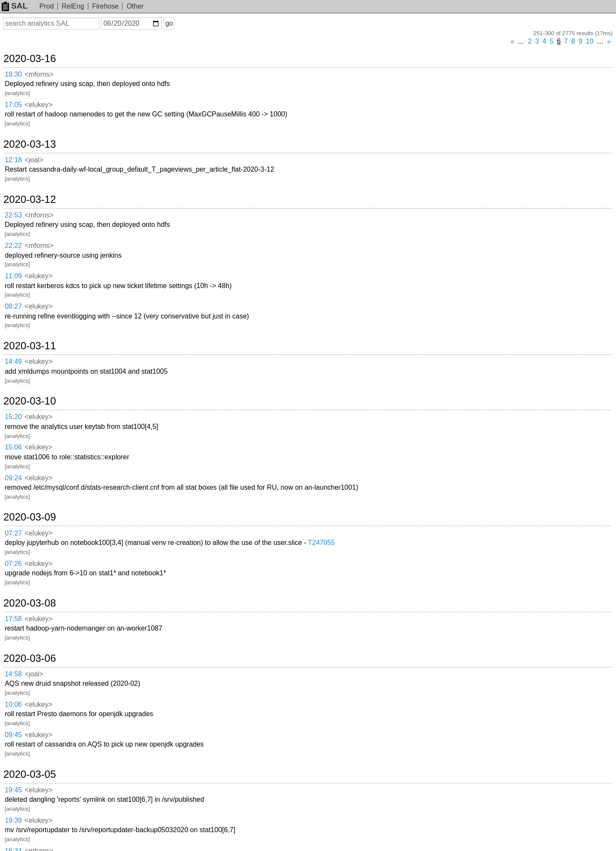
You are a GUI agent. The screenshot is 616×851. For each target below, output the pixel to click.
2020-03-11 (30, 346)
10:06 (13, 704)
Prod (47, 6)
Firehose (105, 6)
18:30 (13, 74)
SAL (15, 6)
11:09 (13, 276)
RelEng (73, 6)
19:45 (13, 790)
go (169, 23)
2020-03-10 (30, 401)
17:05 (13, 105)
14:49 (13, 362)
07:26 (13, 564)
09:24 (13, 478)
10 (589, 41)
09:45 (13, 735)
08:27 (13, 306)
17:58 (13, 619)
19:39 (13, 820)
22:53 (13, 215)
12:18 (13, 160)
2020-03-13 (30, 144)
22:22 (13, 245)
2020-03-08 (30, 603)
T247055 (321, 543)
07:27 (13, 533)
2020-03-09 (30, 517)
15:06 (13, 447)
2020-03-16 (30, 59)
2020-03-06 (30, 658)
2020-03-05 (30, 774)
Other (135, 6)
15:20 (13, 417)
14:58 (13, 674)
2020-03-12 (30, 199)
